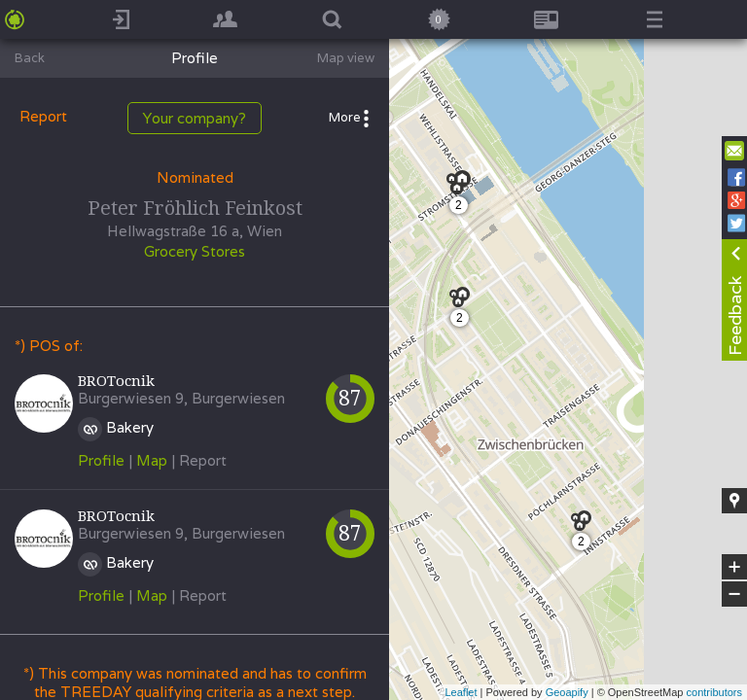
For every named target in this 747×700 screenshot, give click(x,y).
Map (152, 460)
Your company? (195, 118)
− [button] (734, 594)
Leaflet (461, 692)
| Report (199, 460)
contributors (714, 692)
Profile (101, 460)
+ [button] (735, 567)
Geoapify (567, 692)
